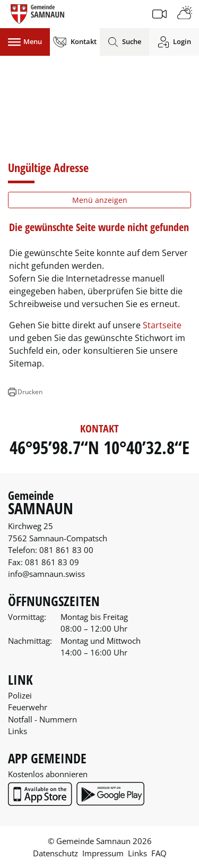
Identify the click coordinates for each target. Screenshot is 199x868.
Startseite (162, 325)
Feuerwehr (28, 707)
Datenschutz (55, 853)
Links (18, 731)
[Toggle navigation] (25, 42)
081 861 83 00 (66, 550)
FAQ (159, 853)
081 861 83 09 (52, 562)
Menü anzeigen (100, 200)
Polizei (20, 695)
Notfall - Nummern (42, 719)
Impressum (103, 853)
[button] (25, 392)
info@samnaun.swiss (46, 574)
